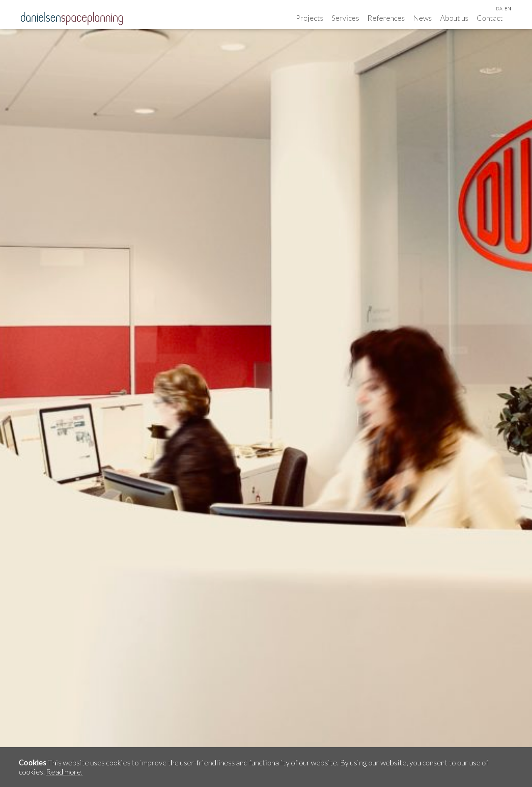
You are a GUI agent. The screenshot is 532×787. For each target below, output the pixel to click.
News (422, 18)
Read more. (64, 772)
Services (345, 18)
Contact (490, 18)
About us (454, 18)
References (386, 18)
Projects (310, 18)
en (508, 9)
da (499, 9)
